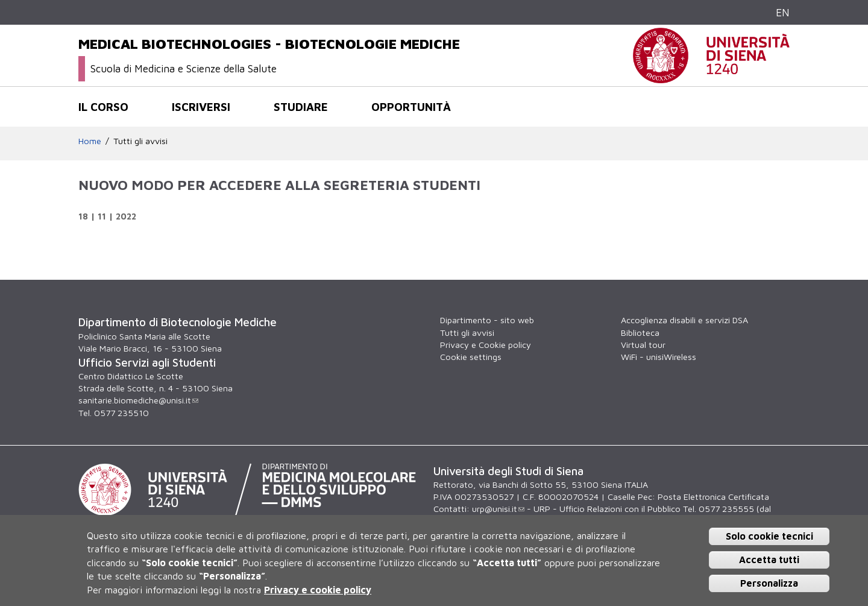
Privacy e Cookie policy (486, 345)
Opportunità (411, 107)
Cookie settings (471, 357)
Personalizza (769, 583)
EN (783, 12)
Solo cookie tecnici (769, 536)
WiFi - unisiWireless (659, 357)
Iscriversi (201, 107)
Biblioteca (640, 333)
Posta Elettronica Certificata (713, 497)
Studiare (301, 107)
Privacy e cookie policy (318, 590)
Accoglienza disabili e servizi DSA (684, 320)
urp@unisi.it (498, 509)
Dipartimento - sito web (487, 320)
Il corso (103, 107)
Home (90, 141)
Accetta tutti (769, 560)
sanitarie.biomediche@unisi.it (138, 400)
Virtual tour (643, 345)
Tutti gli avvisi (140, 141)
